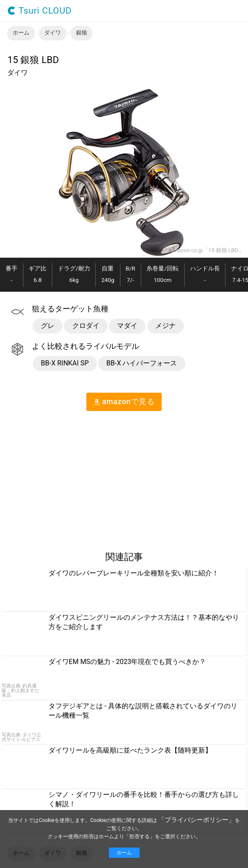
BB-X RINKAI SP (65, 363)
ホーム (124, 853)
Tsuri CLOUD (39, 11)
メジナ (165, 326)
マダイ (127, 326)
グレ (48, 326)
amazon (124, 402)
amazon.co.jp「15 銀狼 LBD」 (207, 251)
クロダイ (86, 326)
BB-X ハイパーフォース (142, 363)
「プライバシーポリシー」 (197, 820)
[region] (71, 477)
